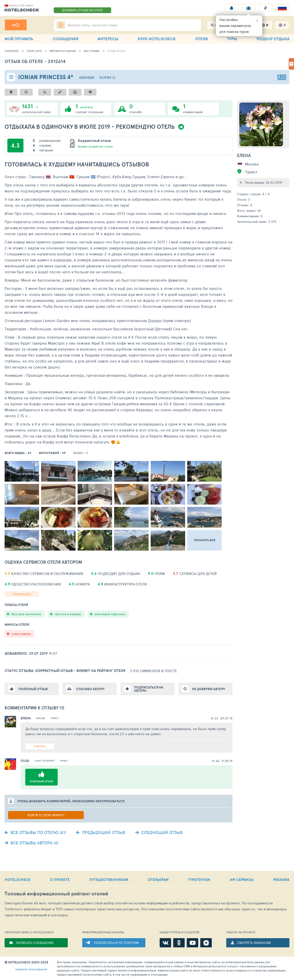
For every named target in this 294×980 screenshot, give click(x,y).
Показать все (22, 594)
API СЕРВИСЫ (242, 880)
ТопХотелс (12, 51)
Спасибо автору (90, 689)
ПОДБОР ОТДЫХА (273, 39)
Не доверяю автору (209, 689)
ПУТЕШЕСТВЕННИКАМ (109, 880)
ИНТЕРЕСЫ (108, 39)
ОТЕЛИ (202, 39)
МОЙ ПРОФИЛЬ (19, 39)
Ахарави (87, 77)
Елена (244, 155)
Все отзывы (92, 51)
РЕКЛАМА (281, 880)
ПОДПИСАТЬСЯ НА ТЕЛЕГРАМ (116, 943)
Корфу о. (108, 77)
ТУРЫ (232, 39)
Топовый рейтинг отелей (56, 894)
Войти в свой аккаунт (46, 815)
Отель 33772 (34, 51)
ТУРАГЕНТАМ (199, 880)
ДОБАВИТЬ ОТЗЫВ (82, 10)
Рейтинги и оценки (63, 51)
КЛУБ (157, 39)
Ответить (40, 746)
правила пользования (31, 969)
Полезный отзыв (33, 689)
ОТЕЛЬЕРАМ (158, 880)
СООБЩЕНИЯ (66, 39)
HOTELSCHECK (18, 880)
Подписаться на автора (149, 689)
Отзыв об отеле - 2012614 (35, 61)
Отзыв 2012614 (117, 51)
